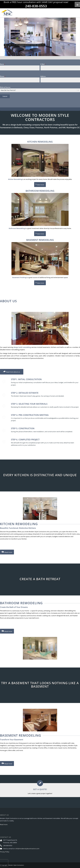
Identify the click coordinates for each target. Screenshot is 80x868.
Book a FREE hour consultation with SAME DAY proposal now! (36, 2)
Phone (3, 76)
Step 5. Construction (23, 428)
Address (43, 76)
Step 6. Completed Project (25, 440)
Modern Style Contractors (16, 865)
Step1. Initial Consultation (26, 379)
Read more (4, 824)
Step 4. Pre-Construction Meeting (30, 415)
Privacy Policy (5, 852)
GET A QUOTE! (40, 789)
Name (3, 64)
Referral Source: (5, 87)
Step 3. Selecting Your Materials (29, 404)
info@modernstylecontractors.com (27, 849)
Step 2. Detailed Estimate (25, 393)
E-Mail (43, 64)
